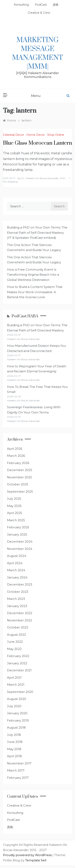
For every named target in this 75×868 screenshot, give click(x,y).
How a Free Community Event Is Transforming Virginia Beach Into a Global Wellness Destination (33, 275)
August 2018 (16, 727)
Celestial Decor (13, 135)
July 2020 (14, 706)
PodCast (41, 5)
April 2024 (15, 563)
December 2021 (19, 670)
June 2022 (15, 642)
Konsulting (21, 5)
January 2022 (17, 663)
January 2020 (17, 713)
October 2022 (18, 627)
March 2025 (16, 520)
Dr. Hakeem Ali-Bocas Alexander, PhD (43, 178)
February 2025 (18, 527)
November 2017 (19, 763)
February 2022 (18, 656)
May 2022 (14, 649)
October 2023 (18, 592)
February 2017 (18, 778)
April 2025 (15, 513)
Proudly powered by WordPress (28, 855)
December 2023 (20, 584)
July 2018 (14, 735)
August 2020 (17, 699)
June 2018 (15, 742)
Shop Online (56, 135)
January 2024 (17, 577)
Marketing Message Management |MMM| (37, 53)
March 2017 (16, 770)
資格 (56, 5)
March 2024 (16, 570)
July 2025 (14, 499)
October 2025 (18, 484)
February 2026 (18, 463)
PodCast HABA (25, 316)
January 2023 (17, 606)
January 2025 (17, 534)
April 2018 (14, 756)
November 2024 (20, 549)
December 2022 (20, 613)
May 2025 (14, 506)
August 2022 (16, 635)
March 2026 (16, 456)
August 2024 (17, 556)
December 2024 (20, 541)
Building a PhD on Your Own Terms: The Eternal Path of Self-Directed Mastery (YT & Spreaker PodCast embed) (37, 233)
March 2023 (16, 599)
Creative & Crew (39, 13)
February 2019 (18, 720)
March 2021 (16, 685)
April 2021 (14, 677)
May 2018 (14, 749)
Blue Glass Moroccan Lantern (37, 143)
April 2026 (15, 449)
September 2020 (20, 692)
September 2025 (20, 492)
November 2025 (19, 477)
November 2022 (19, 620)
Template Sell (36, 860)
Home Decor (36, 135)
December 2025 (20, 470)
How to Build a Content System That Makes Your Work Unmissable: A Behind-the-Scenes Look (35, 292)
